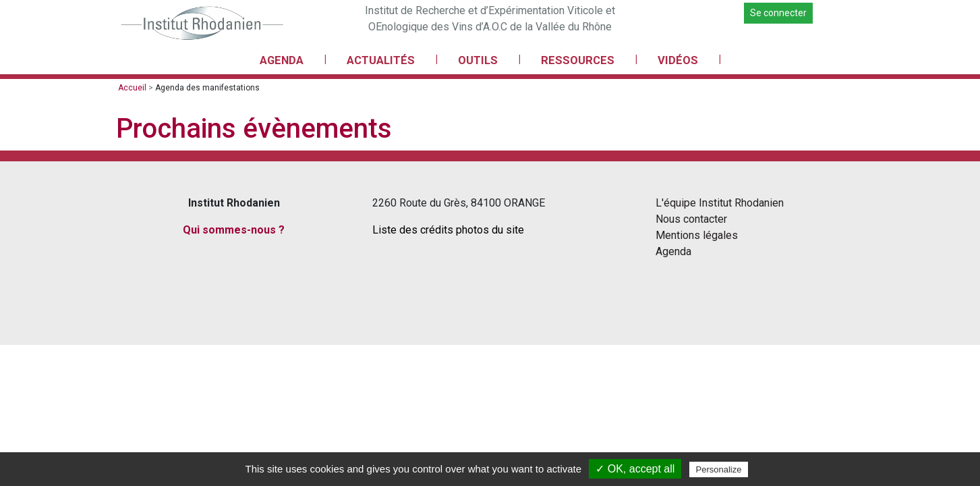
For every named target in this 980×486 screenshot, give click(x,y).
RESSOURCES (578, 60)
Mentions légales (697, 235)
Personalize (719, 469)
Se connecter (778, 13)
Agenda (673, 251)
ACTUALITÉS (381, 60)
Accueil (132, 88)
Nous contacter (691, 219)
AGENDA (282, 60)
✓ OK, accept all (635, 469)
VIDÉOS (678, 60)
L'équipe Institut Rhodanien (720, 203)
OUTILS (478, 60)
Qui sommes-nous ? (234, 230)
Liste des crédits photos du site (448, 230)
